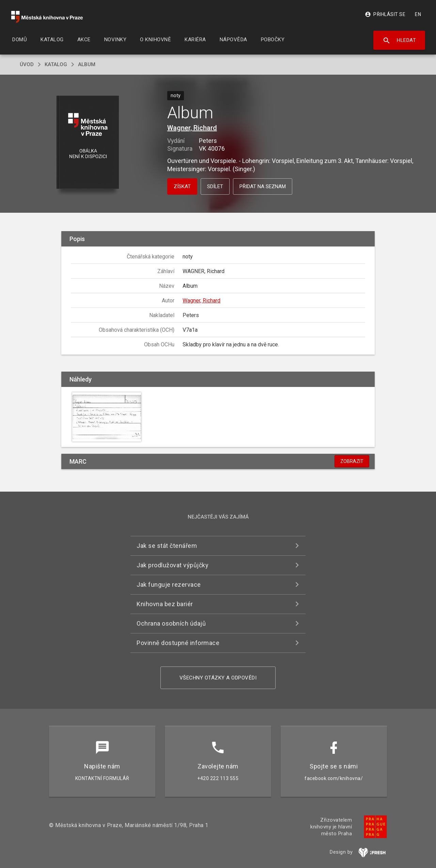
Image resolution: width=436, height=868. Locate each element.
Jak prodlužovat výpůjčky (173, 565)
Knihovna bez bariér (165, 604)
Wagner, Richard (192, 128)
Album (87, 64)
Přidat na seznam (263, 186)
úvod (27, 64)
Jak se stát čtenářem (167, 546)
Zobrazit (352, 461)
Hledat (399, 41)
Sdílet (215, 186)
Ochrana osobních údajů (171, 623)
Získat (182, 186)
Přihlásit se (385, 14)
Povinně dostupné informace (178, 643)
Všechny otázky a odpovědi (218, 678)
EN (418, 14)
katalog (56, 64)
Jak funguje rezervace (169, 585)
